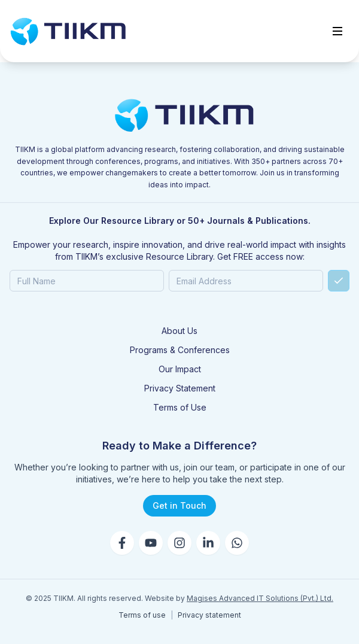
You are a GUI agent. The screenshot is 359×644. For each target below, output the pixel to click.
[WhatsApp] (237, 543)
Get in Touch (180, 505)
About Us (180, 331)
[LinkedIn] (208, 543)
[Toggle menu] (337, 31)
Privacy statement (209, 615)
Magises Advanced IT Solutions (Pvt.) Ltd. (260, 598)
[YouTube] (151, 543)
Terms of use (142, 615)
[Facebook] (122, 543)
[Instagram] (180, 543)
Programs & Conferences (180, 350)
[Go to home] (68, 31)
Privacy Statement (180, 388)
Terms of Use (180, 407)
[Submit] (339, 281)
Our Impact (180, 369)
